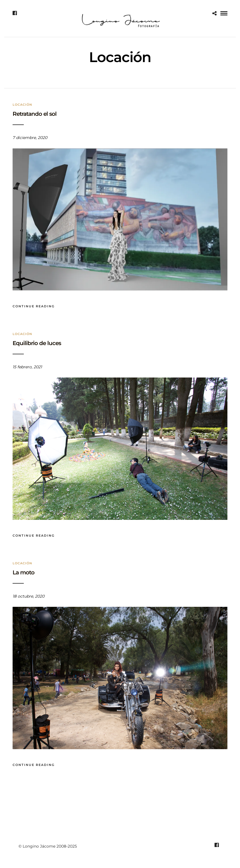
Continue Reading (34, 306)
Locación (22, 105)
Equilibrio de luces (37, 343)
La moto (23, 572)
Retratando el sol (35, 114)
